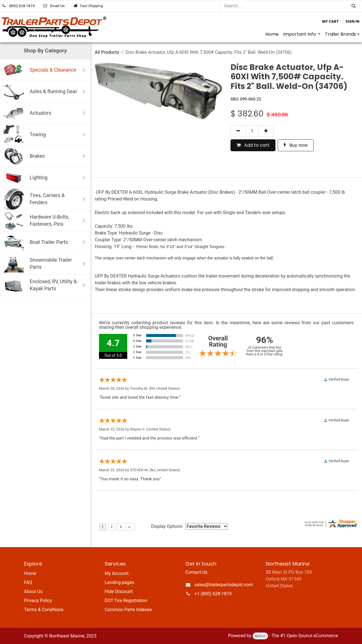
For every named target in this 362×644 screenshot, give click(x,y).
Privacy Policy (38, 601)
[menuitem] (272, 34)
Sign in (353, 21)
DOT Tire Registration (126, 601)
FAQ (28, 582)
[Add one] (266, 131)
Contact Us (196, 572)
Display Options (167, 526)
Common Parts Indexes (128, 610)
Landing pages (119, 582)
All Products (107, 52)
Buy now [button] (296, 145)
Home (30, 573)
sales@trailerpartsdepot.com (224, 585)
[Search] (354, 6)
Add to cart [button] (253, 145)
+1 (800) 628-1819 (213, 594)
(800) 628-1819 (22, 6)
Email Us (57, 6)
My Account (117, 573)
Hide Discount (119, 591)
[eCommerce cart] (330, 22)
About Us (33, 591)
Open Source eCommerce (312, 636)
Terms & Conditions (44, 610)
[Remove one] (238, 131)
